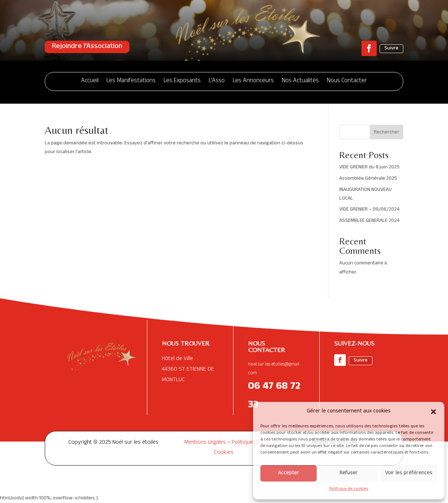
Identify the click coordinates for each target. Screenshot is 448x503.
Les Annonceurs (253, 81)
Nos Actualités (300, 81)
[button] (433, 412)
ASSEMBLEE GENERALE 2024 (369, 221)
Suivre (391, 49)
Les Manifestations (131, 81)
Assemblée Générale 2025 (368, 179)
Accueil (90, 81)
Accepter (289, 473)
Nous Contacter (347, 81)
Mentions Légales (205, 443)
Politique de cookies (349, 489)
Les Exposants (182, 81)
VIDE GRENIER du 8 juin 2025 (369, 167)
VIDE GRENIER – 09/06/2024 (369, 210)
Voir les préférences (409, 473)
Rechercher (387, 133)
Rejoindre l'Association (87, 47)
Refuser (349, 473)
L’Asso (217, 81)
